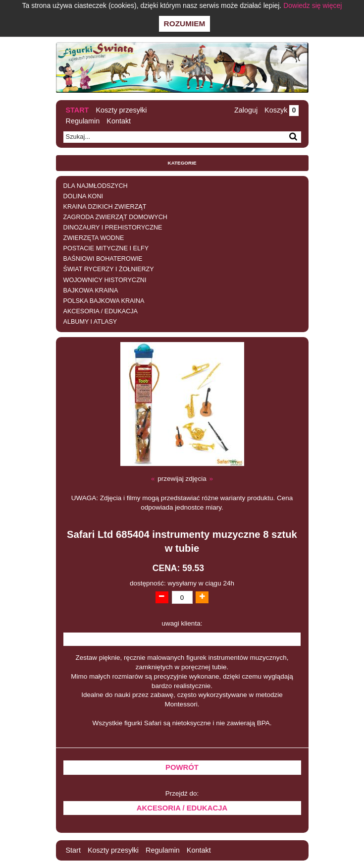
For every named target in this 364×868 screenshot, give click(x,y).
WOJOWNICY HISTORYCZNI (105, 280)
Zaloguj (246, 110)
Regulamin (83, 121)
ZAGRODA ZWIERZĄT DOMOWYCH (115, 217)
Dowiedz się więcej (312, 5)
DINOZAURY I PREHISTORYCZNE (113, 228)
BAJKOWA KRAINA (91, 290)
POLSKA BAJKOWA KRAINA (104, 301)
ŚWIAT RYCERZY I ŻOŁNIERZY (109, 269)
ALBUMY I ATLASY (90, 322)
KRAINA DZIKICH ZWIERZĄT (105, 207)
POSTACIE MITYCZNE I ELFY (106, 248)
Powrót (182, 767)
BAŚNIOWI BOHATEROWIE (103, 259)
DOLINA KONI (83, 196)
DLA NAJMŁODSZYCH (96, 186)
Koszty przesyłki (121, 110)
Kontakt (119, 121)
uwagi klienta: (182, 623)
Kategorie (182, 163)
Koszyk (281, 110)
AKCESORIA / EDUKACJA (101, 311)
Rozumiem (185, 24)
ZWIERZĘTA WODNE (94, 238)
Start (78, 110)
